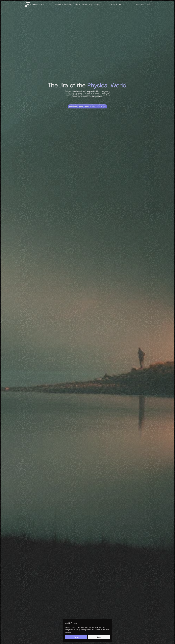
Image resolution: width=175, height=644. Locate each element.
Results (84, 5)
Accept (76, 637)
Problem (58, 5)
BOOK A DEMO (117, 5)
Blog (90, 5)
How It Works (67, 5)
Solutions (77, 5)
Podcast (97, 5)
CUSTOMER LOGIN (143, 5)
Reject (99, 637)
